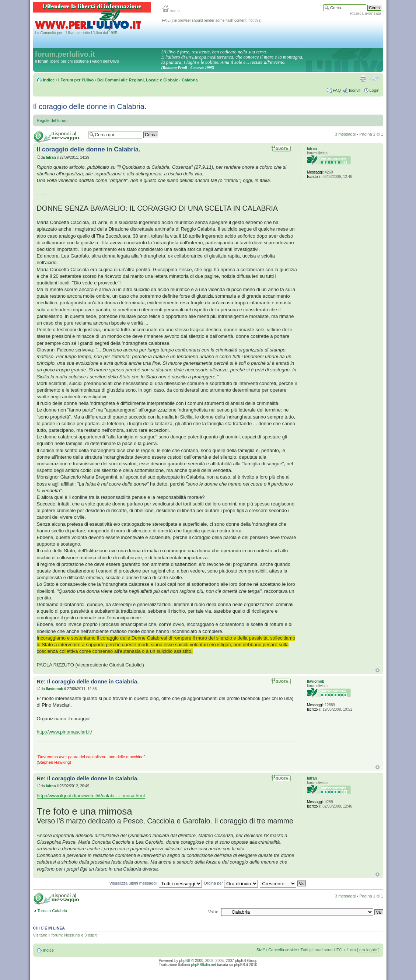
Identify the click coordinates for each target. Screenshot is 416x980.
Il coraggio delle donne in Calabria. (90, 106)
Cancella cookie (283, 950)
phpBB (185, 961)
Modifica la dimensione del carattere (374, 78)
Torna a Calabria (53, 911)
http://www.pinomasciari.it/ (64, 732)
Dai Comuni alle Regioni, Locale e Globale (138, 80)
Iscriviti (355, 90)
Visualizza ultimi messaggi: (156, 883)
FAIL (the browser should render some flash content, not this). (212, 20)
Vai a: (213, 912)
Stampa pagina (363, 78)
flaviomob (54, 689)
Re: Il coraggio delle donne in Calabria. (88, 681)
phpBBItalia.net (203, 965)
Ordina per (231, 883)
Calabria (190, 80)
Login (375, 90)
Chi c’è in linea (49, 928)
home (171, 11)
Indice (49, 80)
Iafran (51, 157)
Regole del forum (52, 120)
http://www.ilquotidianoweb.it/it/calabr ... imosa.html (91, 796)
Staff (261, 950)
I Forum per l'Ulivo (76, 80)
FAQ (337, 90)
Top (377, 670)
